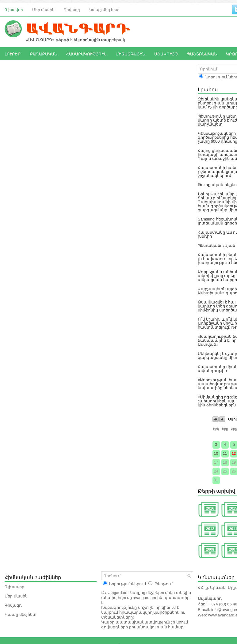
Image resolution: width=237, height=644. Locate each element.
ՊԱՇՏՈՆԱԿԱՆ (202, 54)
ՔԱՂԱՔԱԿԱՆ (43, 54)
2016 (210, 508)
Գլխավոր (14, 9)
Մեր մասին (43, 9)
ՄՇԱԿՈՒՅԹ (166, 54)
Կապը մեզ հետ (104, 9)
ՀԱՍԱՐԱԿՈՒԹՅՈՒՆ (86, 54)
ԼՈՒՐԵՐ (13, 54)
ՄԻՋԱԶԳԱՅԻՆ (130, 54)
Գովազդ (72, 9)
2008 (210, 549)
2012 (210, 529)
